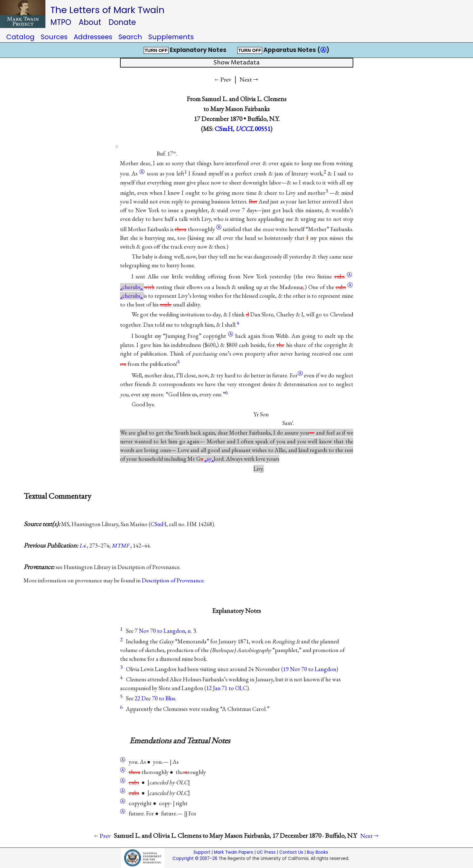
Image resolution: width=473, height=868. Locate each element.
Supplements (171, 37)
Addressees (93, 37)
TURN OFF (156, 50)
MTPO (61, 22)
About (90, 22)
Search (130, 37)
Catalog (20, 37)
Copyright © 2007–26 (195, 859)
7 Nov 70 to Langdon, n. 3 (165, 631)
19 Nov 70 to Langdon (310, 669)
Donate (122, 22)
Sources (54, 37)
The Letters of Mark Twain (107, 10)
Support (202, 852)
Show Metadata (236, 63)
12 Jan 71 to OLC (227, 688)
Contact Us (291, 852)
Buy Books (318, 852)
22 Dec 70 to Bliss (155, 698)
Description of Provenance (173, 580)
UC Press (266, 852)
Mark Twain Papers (234, 852)
